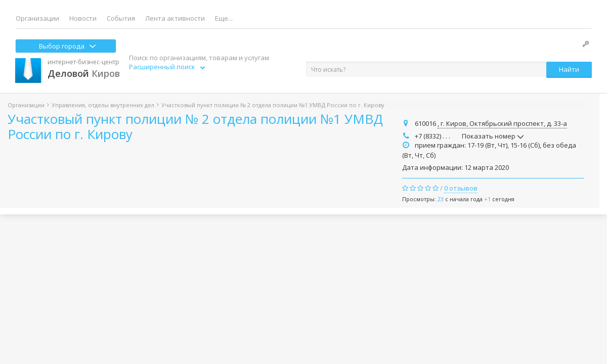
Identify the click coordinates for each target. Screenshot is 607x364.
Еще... (224, 18)
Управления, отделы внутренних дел (103, 105)
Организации (37, 18)
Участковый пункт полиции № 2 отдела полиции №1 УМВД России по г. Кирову (195, 126)
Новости (83, 18)
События (121, 18)
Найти (569, 69)
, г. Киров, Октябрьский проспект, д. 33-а (502, 123)
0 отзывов (461, 188)
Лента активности (175, 18)
